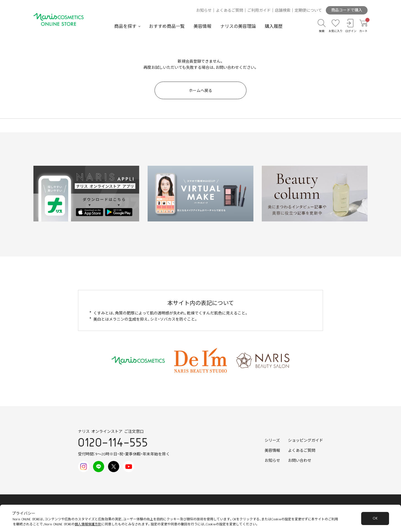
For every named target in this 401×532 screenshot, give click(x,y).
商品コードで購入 (347, 10)
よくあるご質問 (229, 11)
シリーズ (272, 441)
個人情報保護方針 (88, 524)
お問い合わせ (300, 461)
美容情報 (202, 26)
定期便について (308, 11)
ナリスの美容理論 (238, 26)
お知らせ (204, 11)
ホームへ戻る (200, 91)
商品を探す (125, 26)
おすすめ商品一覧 (167, 26)
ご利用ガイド (259, 11)
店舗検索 (283, 11)
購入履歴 (274, 26)
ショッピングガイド (305, 441)
